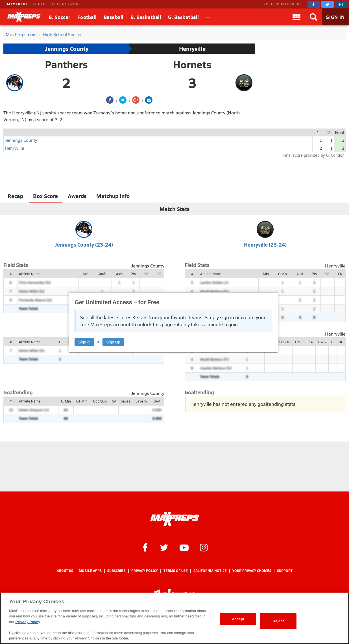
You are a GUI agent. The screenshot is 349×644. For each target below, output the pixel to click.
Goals (102, 274)
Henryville (192, 49)
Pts (133, 274)
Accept (238, 619)
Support (285, 571)
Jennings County (66, 49)
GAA (157, 401)
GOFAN (39, 4)
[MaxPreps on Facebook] (314, 4)
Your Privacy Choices (252, 571)
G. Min (66, 401)
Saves (126, 401)
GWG (322, 342)
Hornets (192, 64)
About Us (65, 571)
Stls (147, 274)
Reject (278, 621)
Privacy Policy (145, 571)
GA (114, 401)
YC (333, 342)
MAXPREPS (18, 4)
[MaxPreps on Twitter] (328, 4)
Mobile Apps (90, 571)
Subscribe (116, 571)
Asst (119, 274)
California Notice (210, 571)
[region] (174, 618)
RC (341, 342)
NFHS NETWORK (66, 4)
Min (86, 274)
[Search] (313, 17)
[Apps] (296, 17)
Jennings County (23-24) (84, 244)
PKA (310, 342)
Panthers (66, 64)
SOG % (284, 342)
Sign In (84, 342)
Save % (141, 401)
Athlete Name (30, 274)
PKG (298, 342)
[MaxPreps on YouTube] (184, 547)
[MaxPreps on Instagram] (341, 4)
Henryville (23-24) (265, 244)
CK (159, 274)
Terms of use (176, 571)
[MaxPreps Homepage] (175, 519)
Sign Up (113, 342)
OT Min (82, 401)
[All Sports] (208, 17)
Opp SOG (100, 401)
